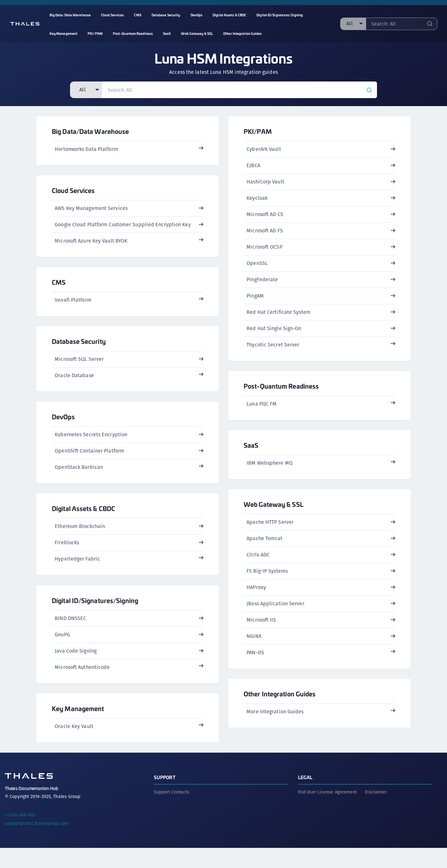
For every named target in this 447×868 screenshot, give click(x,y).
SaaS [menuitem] (167, 33)
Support (165, 797)
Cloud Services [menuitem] (112, 15)
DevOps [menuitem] (197, 15)
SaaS (251, 450)
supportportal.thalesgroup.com (37, 843)
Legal (305, 797)
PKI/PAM (258, 131)
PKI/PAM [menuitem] (95, 33)
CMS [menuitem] (137, 15)
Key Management (78, 726)
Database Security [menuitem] (166, 15)
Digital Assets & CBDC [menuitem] (229, 15)
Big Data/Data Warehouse (90, 131)
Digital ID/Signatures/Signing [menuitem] (280, 15)
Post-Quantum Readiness (281, 388)
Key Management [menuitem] (63, 33)
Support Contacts (172, 812)
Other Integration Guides (280, 704)
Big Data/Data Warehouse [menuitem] (70, 15)
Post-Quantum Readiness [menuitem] (133, 33)
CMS (59, 287)
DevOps (63, 427)
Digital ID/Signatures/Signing (95, 615)
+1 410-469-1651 (20, 835)
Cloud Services (73, 193)
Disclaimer (376, 812)
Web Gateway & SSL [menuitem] (197, 33)
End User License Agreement (328, 812)
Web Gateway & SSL (274, 512)
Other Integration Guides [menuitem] (242, 33)
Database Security (79, 349)
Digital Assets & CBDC (83, 521)
